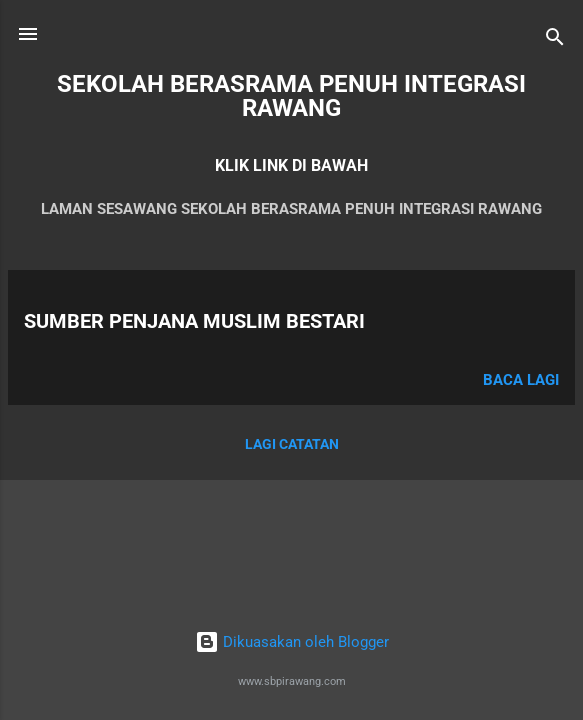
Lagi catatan (292, 444)
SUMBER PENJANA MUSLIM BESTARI (194, 321)
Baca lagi (521, 380)
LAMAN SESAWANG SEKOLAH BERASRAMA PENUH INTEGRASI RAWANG (291, 209)
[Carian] (555, 40)
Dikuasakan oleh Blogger (292, 642)
